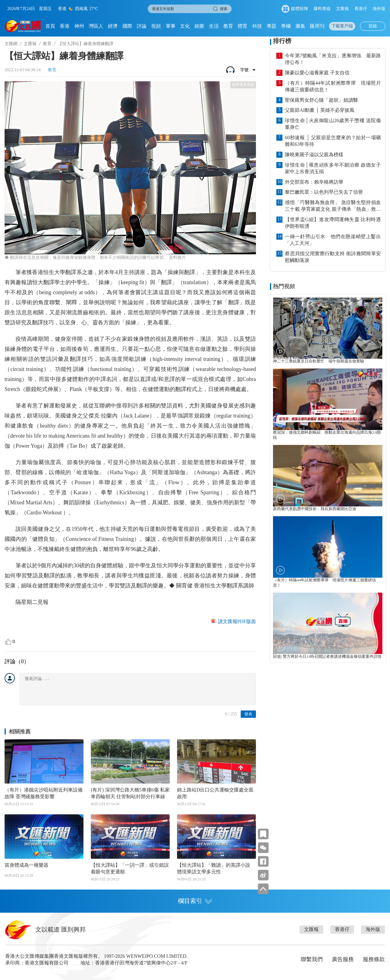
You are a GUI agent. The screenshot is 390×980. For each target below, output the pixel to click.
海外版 (379, 9)
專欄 (286, 26)
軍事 (171, 26)
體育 (243, 26)
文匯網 (11, 44)
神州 (79, 26)
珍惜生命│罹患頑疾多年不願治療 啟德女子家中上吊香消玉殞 (333, 168)
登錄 (373, 26)
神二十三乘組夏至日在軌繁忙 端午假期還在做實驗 (319, 361)
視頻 (156, 26)
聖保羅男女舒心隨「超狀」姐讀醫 (321, 100)
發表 (248, 714)
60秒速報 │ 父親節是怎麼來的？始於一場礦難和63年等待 (333, 141)
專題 (271, 26)
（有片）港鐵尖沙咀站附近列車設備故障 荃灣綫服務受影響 (44, 793)
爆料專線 (322, 9)
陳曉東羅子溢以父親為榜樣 (314, 155)
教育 (228, 26)
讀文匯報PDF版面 (237, 621)
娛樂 (199, 26)
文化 (185, 26)
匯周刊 (317, 26)
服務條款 (374, 959)
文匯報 (342, 9)
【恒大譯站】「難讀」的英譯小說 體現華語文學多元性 (214, 868)
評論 (142, 26)
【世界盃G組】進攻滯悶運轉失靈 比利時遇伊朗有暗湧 (333, 223)
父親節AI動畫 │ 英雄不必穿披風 (320, 110)
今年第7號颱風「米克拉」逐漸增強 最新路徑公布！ (333, 59)
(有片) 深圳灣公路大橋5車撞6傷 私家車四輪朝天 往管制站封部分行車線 (130, 793)
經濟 (113, 26)
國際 (127, 26)
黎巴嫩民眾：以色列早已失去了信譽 (324, 192)
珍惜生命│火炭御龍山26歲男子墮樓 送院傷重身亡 (333, 124)
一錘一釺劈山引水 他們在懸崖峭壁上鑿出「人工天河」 (333, 240)
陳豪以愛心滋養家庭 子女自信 (317, 73)
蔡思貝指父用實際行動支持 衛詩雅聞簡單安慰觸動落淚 (333, 257)
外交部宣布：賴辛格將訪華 (314, 182)
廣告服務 (343, 959)
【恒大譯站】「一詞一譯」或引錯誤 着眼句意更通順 (130, 868)
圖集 (300, 26)
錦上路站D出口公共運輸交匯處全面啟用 (215, 793)
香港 (65, 26)
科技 (257, 26)
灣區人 (96, 26)
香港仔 (361, 9)
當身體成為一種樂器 (27, 865)
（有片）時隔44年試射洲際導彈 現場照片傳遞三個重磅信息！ (333, 86)
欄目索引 (195, 901)
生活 (214, 26)
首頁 (50, 26)
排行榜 (282, 41)
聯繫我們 (312, 959)
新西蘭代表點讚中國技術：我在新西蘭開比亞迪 (315, 509)
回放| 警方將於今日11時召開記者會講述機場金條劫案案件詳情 (327, 657)
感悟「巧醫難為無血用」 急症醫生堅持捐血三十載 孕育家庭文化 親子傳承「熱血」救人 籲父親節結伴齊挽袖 (333, 206)
